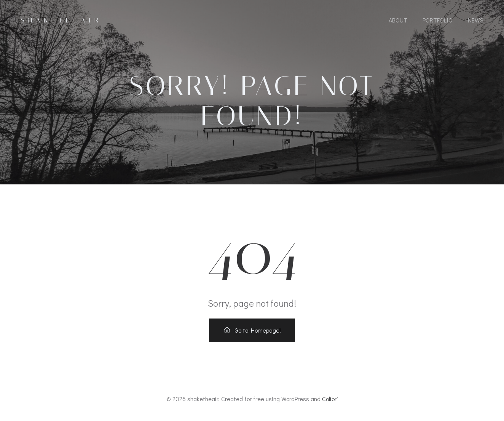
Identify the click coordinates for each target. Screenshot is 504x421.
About (398, 20)
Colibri (330, 399)
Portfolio (438, 20)
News (476, 20)
